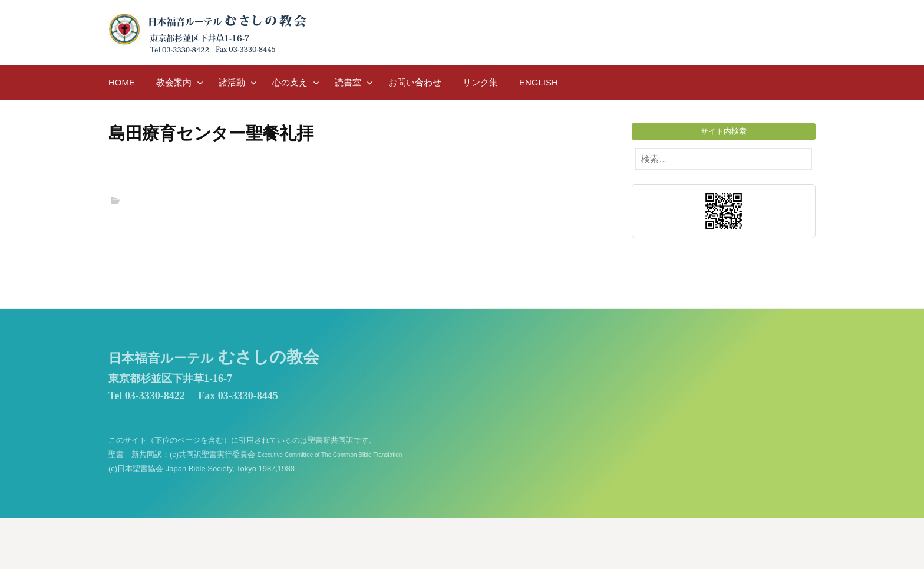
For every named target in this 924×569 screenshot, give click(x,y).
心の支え (290, 82)
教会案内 (174, 82)
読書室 (348, 82)
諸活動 (232, 82)
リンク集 (480, 82)
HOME (122, 82)
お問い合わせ (415, 82)
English (539, 82)
